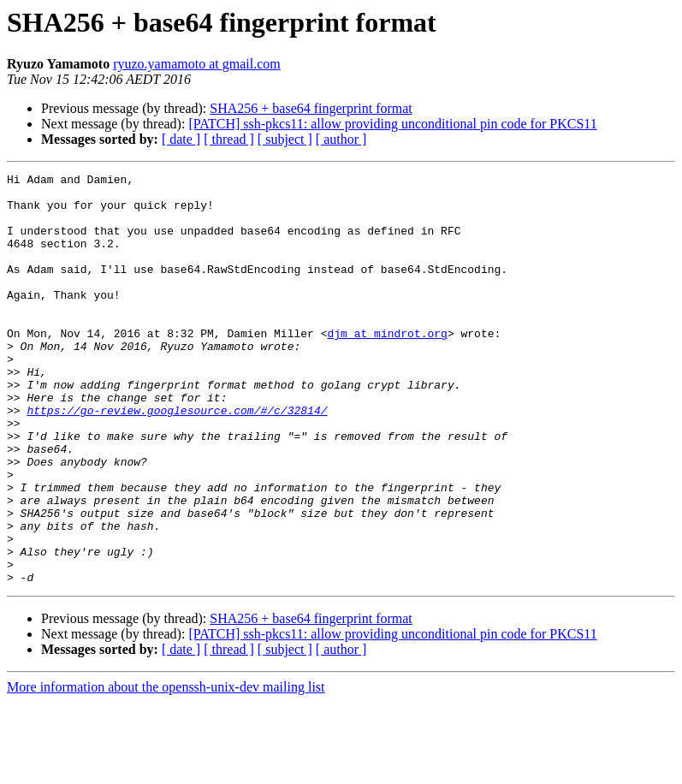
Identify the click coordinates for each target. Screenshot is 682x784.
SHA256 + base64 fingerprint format (311, 108)
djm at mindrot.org (387, 366)
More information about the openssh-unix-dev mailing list (166, 769)
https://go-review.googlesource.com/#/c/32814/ (177, 459)
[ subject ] (285, 139)
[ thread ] (229, 139)
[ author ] (341, 139)
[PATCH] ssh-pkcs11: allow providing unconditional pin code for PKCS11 (392, 124)
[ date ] (181, 139)
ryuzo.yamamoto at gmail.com (197, 64)
